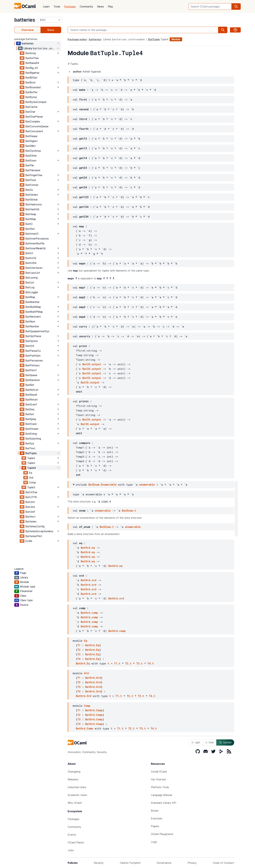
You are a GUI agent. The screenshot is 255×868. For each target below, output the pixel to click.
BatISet (30, 229)
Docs (51, 30)
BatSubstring (33, 439)
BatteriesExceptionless (39, 531)
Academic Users (77, 795)
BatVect (30, 517)
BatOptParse (33, 336)
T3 (79, 654)
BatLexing (31, 278)
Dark (210, 742)
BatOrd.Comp (94, 710)
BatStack (31, 424)
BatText (30, 448)
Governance (164, 863)
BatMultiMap (33, 307)
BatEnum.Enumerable (103, 484)
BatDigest (31, 141)
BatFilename (33, 170)
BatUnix (30, 507)
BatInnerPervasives (37, 239)
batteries (25, 20)
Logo (154, 842)
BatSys (30, 443)
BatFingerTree (34, 175)
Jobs (71, 850)
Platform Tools (160, 787)
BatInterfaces (34, 268)
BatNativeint (33, 317)
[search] (236, 7)
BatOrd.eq (88, 548)
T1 (79, 645)
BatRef (30, 385)
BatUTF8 (31, 497)
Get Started (158, 779)
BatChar (30, 112)
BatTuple (31, 453)
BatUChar (31, 492)
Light (196, 742)
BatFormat (32, 185)
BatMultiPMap (34, 312)
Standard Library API (164, 803)
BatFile (30, 165)
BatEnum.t (129, 511)
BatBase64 (32, 63)
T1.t (117, 663)
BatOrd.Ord (93, 678)
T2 (79, 650)
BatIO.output (92, 364)
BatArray (31, 53)
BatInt (29, 253)
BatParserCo (33, 351)
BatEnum (31, 160)
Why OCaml (75, 803)
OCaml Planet (76, 842)
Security (99, 863)
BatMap (30, 297)
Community (86, 7)
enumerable (147, 484)
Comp (32, 482)
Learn (46, 7)
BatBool (30, 82)
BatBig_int (32, 68)
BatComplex (33, 121)
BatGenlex (32, 195)
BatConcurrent (34, 131)
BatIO (29, 224)
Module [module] (176, 39)
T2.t (128, 663)
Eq (30, 473)
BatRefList (32, 390)
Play (110, 7)
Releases (73, 779)
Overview (28, 30)
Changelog (74, 772)
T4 (79, 659)
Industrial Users (77, 787)
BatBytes (31, 97)
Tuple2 (31, 458)
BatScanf (31, 404)
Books (155, 811)
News (101, 7)
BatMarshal (32, 302)
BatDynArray (33, 151)
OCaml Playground (162, 834)
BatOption (32, 341)
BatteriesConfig (35, 526)
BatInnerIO (32, 234)
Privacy (192, 863)
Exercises (157, 818)
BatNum (30, 321)
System (225, 742)
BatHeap (31, 214)
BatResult (31, 395)
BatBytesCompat (36, 102)
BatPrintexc (33, 365)
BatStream (32, 429)
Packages (70, 7)
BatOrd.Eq (92, 645)
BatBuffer (31, 92)
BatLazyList (33, 273)
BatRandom (33, 380)
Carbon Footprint (130, 863)
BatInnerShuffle (35, 243)
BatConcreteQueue (37, 126)
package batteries (26, 39)
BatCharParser (34, 117)
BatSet (30, 414)
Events (72, 835)
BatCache (31, 107)
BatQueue (31, 375)
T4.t (151, 663)
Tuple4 (32, 468)
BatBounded (33, 87)
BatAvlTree (32, 58)
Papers (155, 826)
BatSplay (31, 419)
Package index (77, 39)
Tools (57, 7)
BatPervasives (34, 361)
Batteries (31, 521)
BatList (30, 282)
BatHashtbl (32, 209)
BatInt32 (31, 258)
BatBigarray (32, 73)
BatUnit (30, 502)
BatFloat (31, 180)
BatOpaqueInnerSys (37, 331)
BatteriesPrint (34, 536)
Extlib (29, 541)
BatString (31, 434)
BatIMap (31, 219)
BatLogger (32, 292)
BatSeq (30, 409)
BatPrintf (31, 370)
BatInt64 (31, 263)
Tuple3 (31, 463)
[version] (50, 20)
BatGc (29, 190)
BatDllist (30, 146)
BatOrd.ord (88, 580)
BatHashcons (34, 204)
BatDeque (31, 136)
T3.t (139, 663)
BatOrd (30, 346)
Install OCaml (159, 772)
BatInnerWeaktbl (35, 248)
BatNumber (32, 326)
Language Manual (161, 795)
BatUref (30, 512)
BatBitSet (31, 78)
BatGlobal (31, 200)
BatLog (30, 287)
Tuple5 (31, 487)
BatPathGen (33, 356)
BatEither (31, 156)
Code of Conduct (224, 863)
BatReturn (32, 400)
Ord (31, 478)
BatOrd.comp (89, 613)
